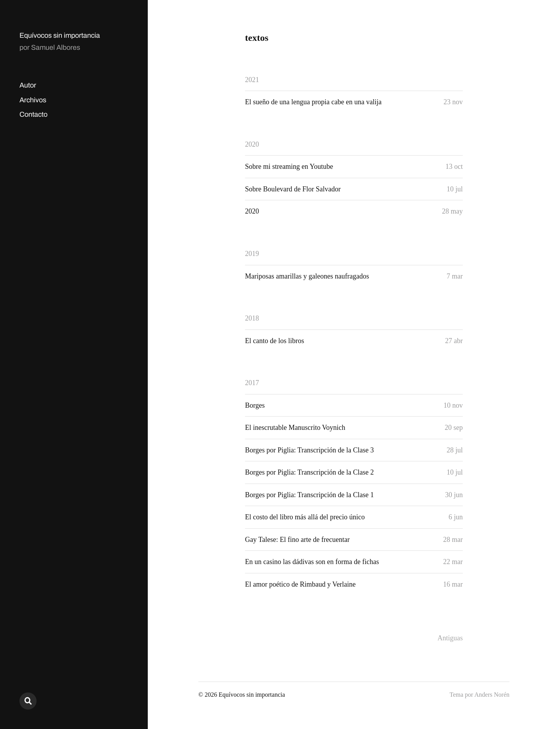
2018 (252, 318)
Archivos (33, 100)
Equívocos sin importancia (60, 35)
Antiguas (450, 638)
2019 (252, 254)
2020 (252, 144)
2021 (252, 80)
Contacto (33, 114)
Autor (28, 85)
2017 (252, 383)
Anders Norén (492, 695)
